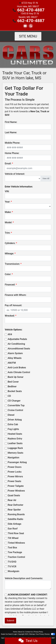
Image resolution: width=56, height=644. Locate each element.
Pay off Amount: (13, 305)
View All (46, 178)
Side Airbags (15, 524)
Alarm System (15, 353)
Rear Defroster (16, 505)
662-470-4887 (31, 10)
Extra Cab (13, 424)
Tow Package (15, 552)
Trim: (8, 233)
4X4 (10, 334)
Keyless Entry (15, 439)
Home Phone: (12, 153)
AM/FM (12, 363)
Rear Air (12, 500)
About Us (21, 632)
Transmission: (12, 264)
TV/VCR (12, 566)
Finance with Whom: (16, 295)
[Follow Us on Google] (31, 26)
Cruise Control (15, 410)
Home (15, 632)
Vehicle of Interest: (15, 174)
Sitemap (32, 634)
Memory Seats (16, 453)
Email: (8, 164)
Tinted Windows (16, 543)
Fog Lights (13, 429)
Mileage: (9, 254)
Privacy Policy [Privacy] (38, 632)
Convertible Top (16, 405)
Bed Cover (13, 382)
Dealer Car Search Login (9, 634)
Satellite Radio (15, 519)
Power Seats (14, 481)
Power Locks (15, 472)
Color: (8, 274)
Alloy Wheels (15, 358)
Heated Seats (15, 434)
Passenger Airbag (17, 462)
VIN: (7, 191)
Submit (10, 621)
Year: (7, 202)
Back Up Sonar (16, 377)
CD (9, 396)
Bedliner (12, 386)
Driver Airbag (15, 420)
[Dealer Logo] (28, 55)
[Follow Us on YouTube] (25, 26)
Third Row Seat (16, 533)
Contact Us (29, 632)
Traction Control (16, 557)
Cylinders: (10, 243)
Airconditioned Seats (19, 349)
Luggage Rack (15, 448)
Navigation (14, 458)
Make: (8, 212)
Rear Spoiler (14, 510)
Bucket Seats (15, 391)
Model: (8, 222)
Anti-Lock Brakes (17, 368)
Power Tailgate (16, 486)
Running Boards (16, 514)
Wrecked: (10, 316)
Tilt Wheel (13, 538)
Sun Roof (13, 529)
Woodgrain (14, 571)
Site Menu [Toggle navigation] (28, 36)
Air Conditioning (16, 344)
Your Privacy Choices (45, 634)
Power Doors (15, 467)
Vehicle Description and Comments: (24, 578)
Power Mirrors (15, 476)
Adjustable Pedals (17, 339)
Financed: (10, 285)
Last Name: (11, 132)
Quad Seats (14, 495)
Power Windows (16, 491)
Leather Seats (15, 443)
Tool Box (12, 548)
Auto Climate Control (19, 372)
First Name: (11, 122)
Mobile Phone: (12, 143)
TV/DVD (12, 562)
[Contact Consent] (6, 595)
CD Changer (14, 401)
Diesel (11, 415)
